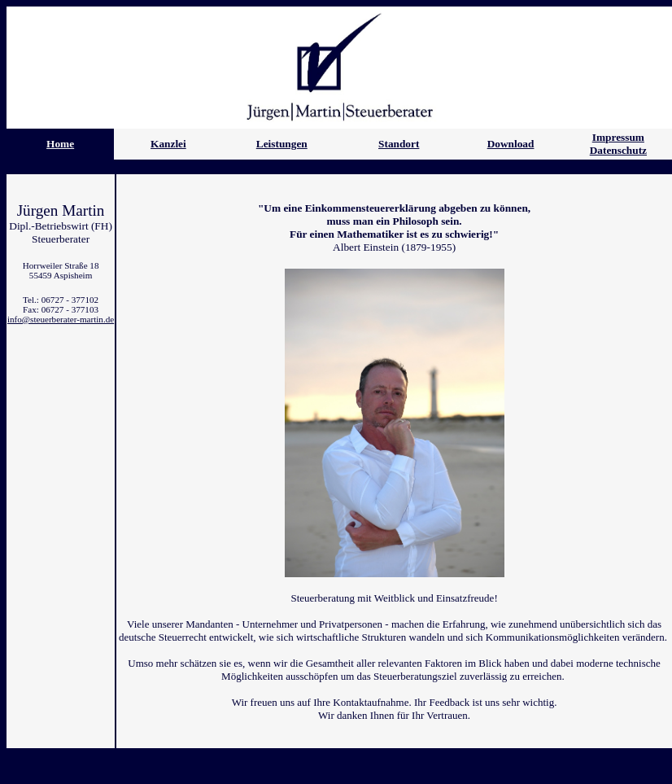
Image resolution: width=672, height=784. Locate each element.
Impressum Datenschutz (618, 144)
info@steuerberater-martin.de (61, 319)
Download (511, 144)
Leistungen (282, 144)
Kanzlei (168, 144)
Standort (399, 144)
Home (60, 144)
